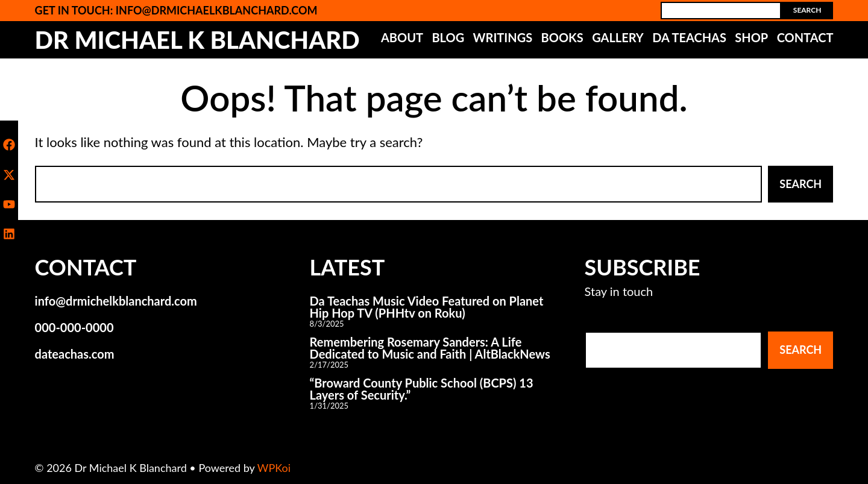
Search (807, 10)
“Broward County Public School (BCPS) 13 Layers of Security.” (422, 389)
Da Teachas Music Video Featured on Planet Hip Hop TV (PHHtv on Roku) (427, 307)
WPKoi (274, 468)
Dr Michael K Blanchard (197, 40)
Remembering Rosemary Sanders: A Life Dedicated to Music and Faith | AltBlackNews (430, 348)
